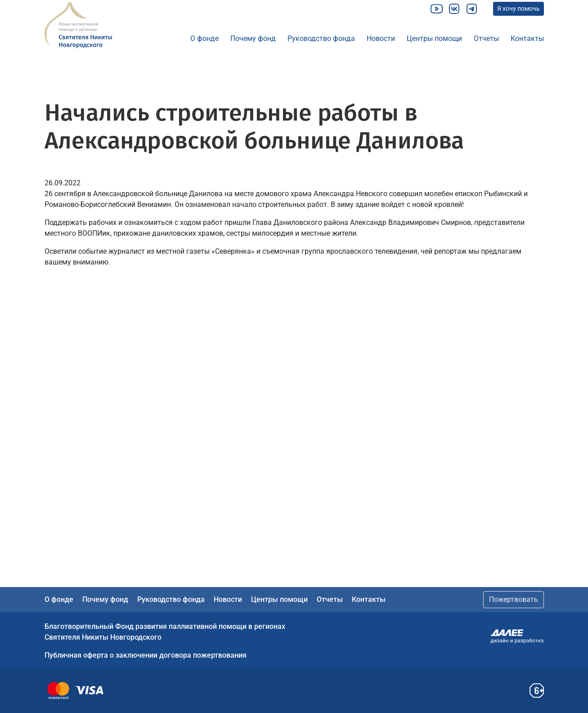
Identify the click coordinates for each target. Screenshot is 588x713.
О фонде (204, 38)
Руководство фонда (321, 38)
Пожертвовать (514, 599)
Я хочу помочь (518, 9)
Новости (381, 38)
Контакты (527, 38)
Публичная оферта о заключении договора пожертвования (146, 655)
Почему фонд (253, 38)
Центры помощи (434, 38)
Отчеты (486, 38)
